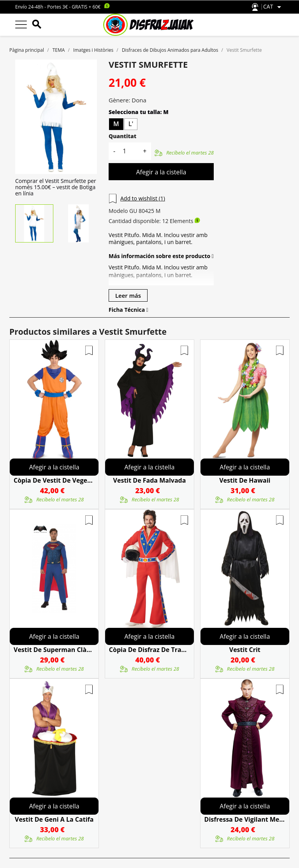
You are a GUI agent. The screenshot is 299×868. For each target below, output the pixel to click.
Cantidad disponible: (135, 221)
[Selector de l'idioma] (273, 7)
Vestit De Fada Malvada (150, 480)
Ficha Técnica (128, 310)
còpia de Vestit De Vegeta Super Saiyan (54, 480)
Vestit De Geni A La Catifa (54, 819)
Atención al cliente (255, 7)
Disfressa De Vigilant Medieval (245, 819)
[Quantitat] (129, 151)
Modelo (118, 211)
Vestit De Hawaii (245, 480)
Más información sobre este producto (161, 256)
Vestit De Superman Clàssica (54, 650)
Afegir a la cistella (161, 172)
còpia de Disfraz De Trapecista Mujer (149, 650)
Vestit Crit (245, 650)
